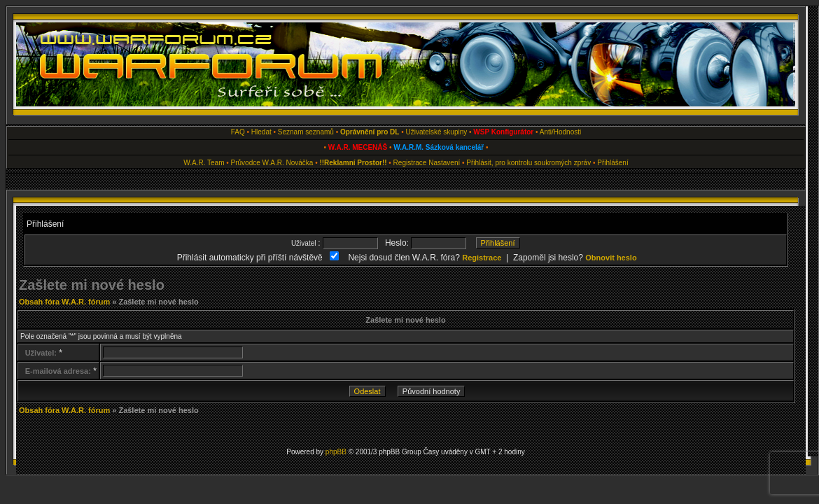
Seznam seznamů (306, 132)
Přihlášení (612, 163)
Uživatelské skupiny (436, 132)
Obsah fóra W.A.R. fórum (64, 302)
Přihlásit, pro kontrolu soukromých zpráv (528, 163)
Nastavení (444, 163)
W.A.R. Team (204, 163)
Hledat (261, 132)
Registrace (410, 163)
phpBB (336, 452)
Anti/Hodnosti (560, 132)
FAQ (238, 132)
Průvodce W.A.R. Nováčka (272, 163)
